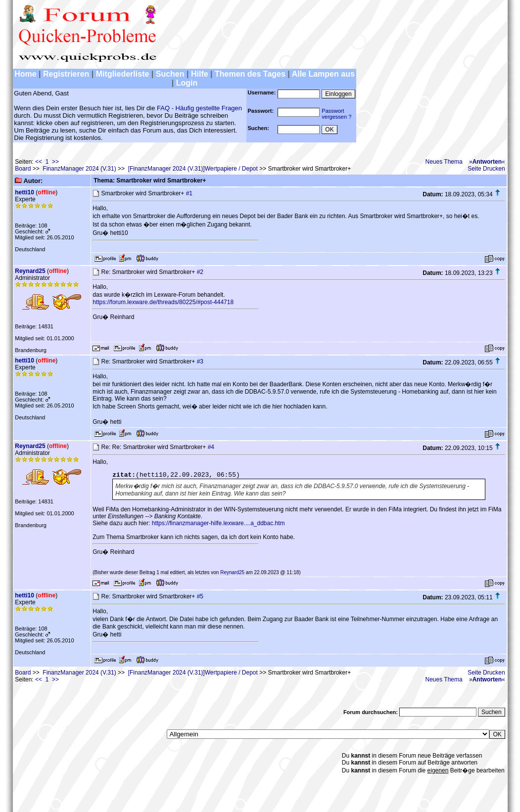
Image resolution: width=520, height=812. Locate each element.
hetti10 (24, 192)
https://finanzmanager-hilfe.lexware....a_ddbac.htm (218, 523)
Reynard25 (30, 271)
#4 (211, 447)
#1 (189, 193)
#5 (200, 596)
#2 (200, 272)
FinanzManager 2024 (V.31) (79, 169)
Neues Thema (444, 162)
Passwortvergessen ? (336, 114)
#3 (200, 361)
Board (23, 169)
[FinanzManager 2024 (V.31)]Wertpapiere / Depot (193, 169)
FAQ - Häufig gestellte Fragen (199, 108)
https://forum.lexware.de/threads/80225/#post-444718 (163, 302)
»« (487, 162)
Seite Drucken (486, 169)
